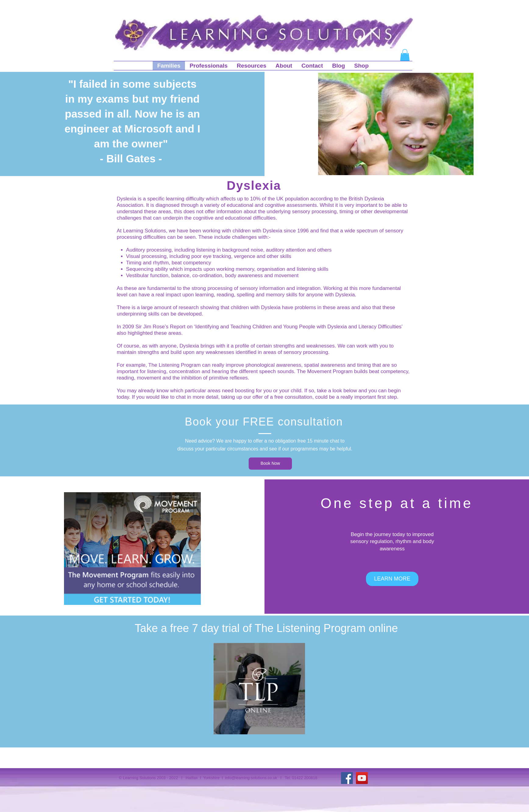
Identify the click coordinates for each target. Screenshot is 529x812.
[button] (405, 55)
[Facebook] (347, 778)
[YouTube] (362, 778)
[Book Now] (270, 464)
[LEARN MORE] (392, 579)
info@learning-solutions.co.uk (251, 778)
